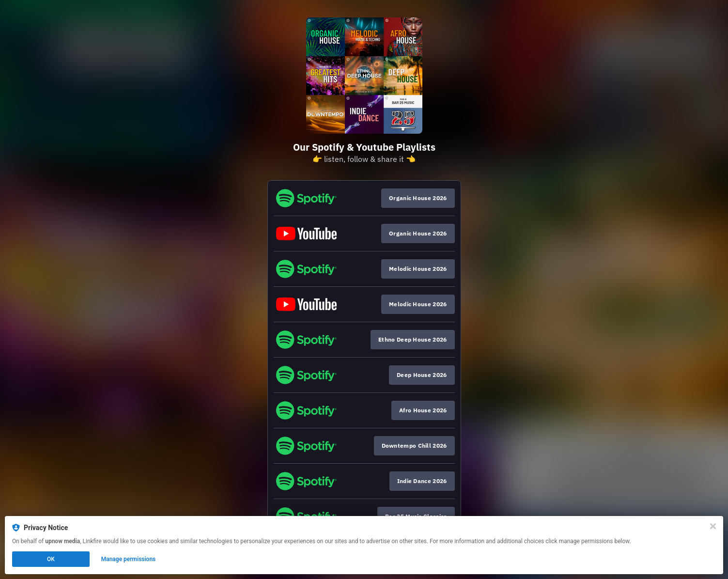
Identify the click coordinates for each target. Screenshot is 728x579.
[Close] (713, 526)
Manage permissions (129, 559)
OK (51, 559)
